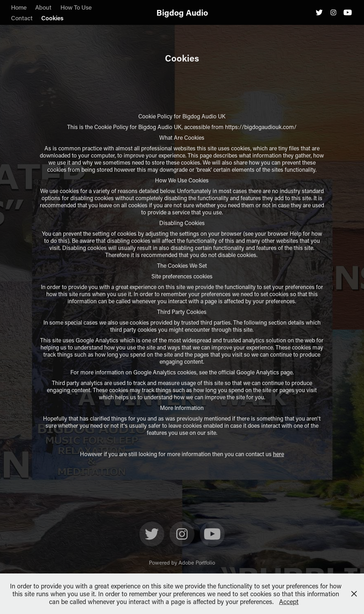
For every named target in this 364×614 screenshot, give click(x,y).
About (43, 7)
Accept (289, 602)
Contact (22, 18)
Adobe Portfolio (197, 562)
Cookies (52, 18)
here (279, 454)
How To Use (76, 7)
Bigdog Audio (182, 12)
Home (19, 7)
